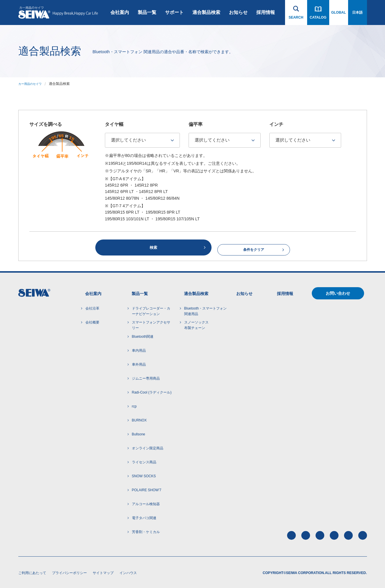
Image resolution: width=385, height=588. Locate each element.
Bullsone (139, 433)
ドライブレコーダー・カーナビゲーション (151, 310)
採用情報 (266, 12)
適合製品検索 (206, 12)
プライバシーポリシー (69, 572)
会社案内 (120, 12)
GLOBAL (339, 12)
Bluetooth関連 (143, 335)
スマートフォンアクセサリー (151, 324)
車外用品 (139, 363)
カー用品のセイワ (32, 84)
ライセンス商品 (144, 461)
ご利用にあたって (32, 572)
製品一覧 (147, 12)
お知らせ (238, 12)
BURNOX (139, 419)
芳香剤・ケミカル (146, 531)
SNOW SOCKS (144, 475)
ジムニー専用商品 (146, 377)
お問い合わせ (338, 292)
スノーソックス (196, 325)
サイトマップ (103, 572)
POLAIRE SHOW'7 (147, 489)
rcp (134, 405)
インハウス (128, 572)
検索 (153, 247)
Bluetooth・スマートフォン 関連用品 (206, 310)
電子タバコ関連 (144, 517)
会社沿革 (92, 307)
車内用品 (139, 349)
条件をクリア (254, 247)
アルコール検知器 (146, 503)
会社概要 (92, 321)
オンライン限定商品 (148, 447)
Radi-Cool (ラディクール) (152, 391)
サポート (174, 12)
